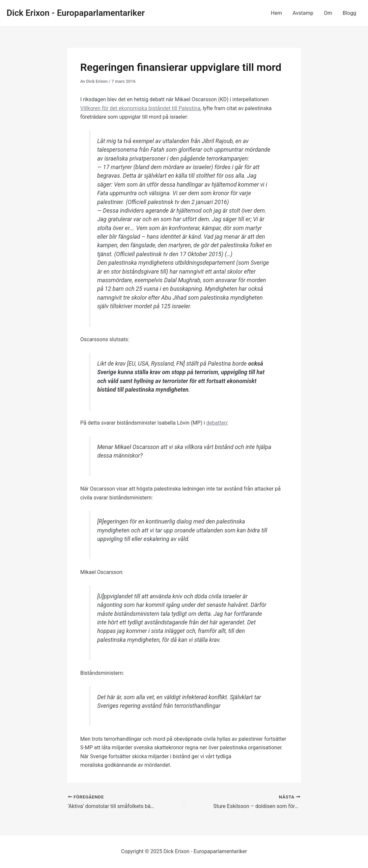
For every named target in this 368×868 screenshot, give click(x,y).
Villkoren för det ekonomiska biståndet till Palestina (141, 108)
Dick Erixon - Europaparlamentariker (76, 13)
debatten (217, 423)
